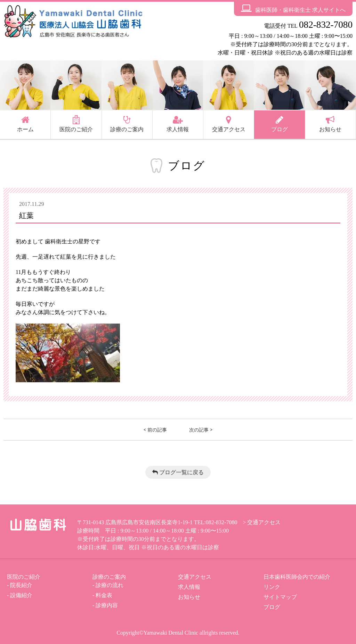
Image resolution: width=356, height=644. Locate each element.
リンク (272, 587)
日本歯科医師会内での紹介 (297, 577)
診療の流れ (110, 585)
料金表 (104, 595)
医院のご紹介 (76, 124)
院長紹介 (21, 585)
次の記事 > (201, 430)
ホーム (25, 124)
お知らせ (330, 124)
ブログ (280, 124)
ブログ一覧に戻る (178, 472)
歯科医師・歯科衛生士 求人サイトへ (293, 9)
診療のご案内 (127, 124)
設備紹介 (21, 595)
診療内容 (107, 605)
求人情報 (178, 124)
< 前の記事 (155, 430)
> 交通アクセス (262, 522)
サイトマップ (280, 597)
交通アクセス (229, 124)
